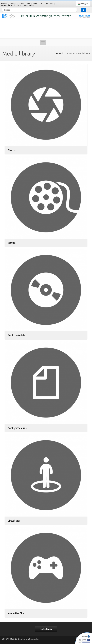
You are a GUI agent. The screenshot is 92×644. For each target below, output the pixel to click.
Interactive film (16, 613)
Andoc (36, 4)
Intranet (50, 4)
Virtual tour (14, 521)
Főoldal (4, 4)
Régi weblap (29, 5)
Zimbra (13, 4)
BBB (28, 4)
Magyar (83, 4)
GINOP (19, 5)
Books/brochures (17, 428)
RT (42, 4)
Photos (11, 150)
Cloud (21, 4)
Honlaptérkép (46, 629)
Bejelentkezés (7, 5)
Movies (11, 243)
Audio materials (16, 336)
